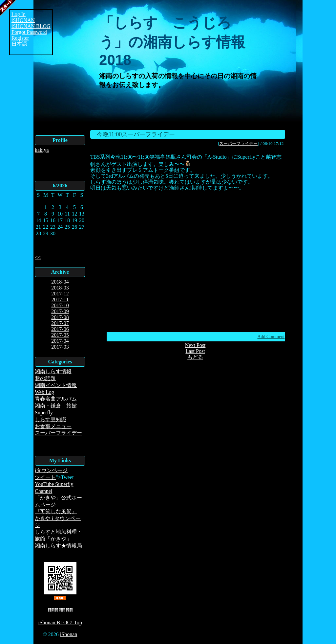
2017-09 (60, 311)
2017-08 (60, 317)
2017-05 (60, 335)
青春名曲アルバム (56, 399)
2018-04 (60, 282)
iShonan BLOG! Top (60, 622)
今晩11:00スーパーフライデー (136, 134)
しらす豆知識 (51, 419)
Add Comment (271, 337)
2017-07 (60, 323)
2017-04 (60, 341)
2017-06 (60, 329)
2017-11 (60, 299)
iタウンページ (51, 470)
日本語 (19, 44)
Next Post (195, 345)
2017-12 (60, 294)
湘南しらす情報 (53, 371)
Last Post (195, 351)
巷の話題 (45, 378)
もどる (195, 357)
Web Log (44, 392)
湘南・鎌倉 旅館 (56, 406)
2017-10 (60, 305)
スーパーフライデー (58, 433)
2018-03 (60, 288)
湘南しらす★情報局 (58, 546)
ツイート (45, 477)
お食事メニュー (53, 426)
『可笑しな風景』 (56, 511)
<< (38, 257)
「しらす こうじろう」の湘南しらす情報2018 (172, 41)
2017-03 (60, 347)
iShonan (69, 634)
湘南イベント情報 (56, 385)
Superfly (44, 413)
